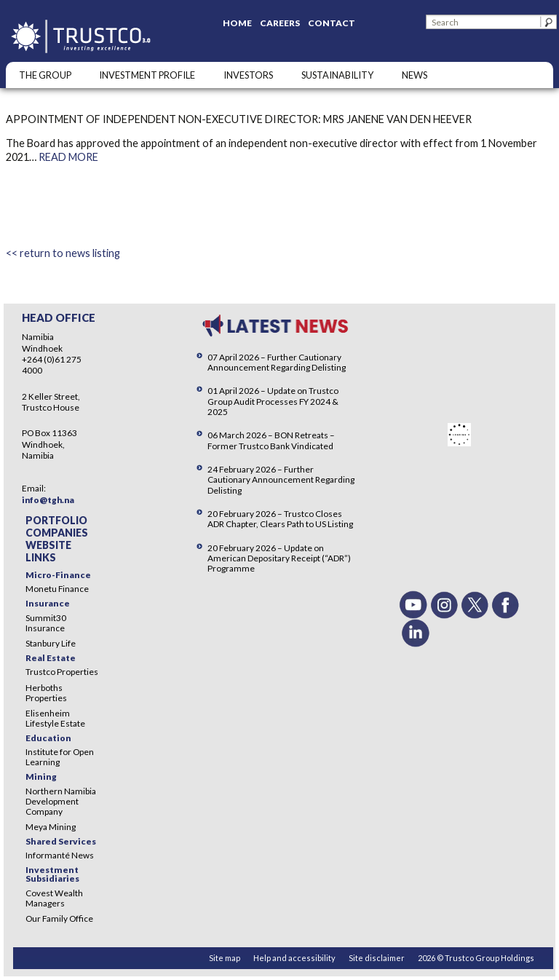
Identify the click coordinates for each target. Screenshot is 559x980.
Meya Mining (51, 827)
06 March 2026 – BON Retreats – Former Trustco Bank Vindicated (271, 440)
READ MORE (68, 157)
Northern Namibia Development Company (61, 801)
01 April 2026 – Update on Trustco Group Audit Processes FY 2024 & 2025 (273, 401)
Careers (280, 23)
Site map (225, 958)
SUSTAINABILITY (337, 75)
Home (237, 23)
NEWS (415, 75)
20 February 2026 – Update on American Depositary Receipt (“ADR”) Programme (279, 558)
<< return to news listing (63, 253)
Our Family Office (59, 918)
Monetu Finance (57, 589)
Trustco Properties (62, 672)
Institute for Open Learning (60, 757)
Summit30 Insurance (46, 623)
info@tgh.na (48, 500)
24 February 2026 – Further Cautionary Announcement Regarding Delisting (281, 479)
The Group (45, 75)
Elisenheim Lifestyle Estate (55, 718)
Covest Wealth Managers (54, 898)
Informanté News (60, 855)
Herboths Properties (46, 693)
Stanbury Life (51, 643)
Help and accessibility (294, 958)
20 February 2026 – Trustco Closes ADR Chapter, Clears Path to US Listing (280, 519)
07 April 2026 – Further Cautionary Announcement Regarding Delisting (277, 362)
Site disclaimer (377, 958)
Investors (248, 75)
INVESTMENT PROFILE (147, 75)
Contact (332, 23)
